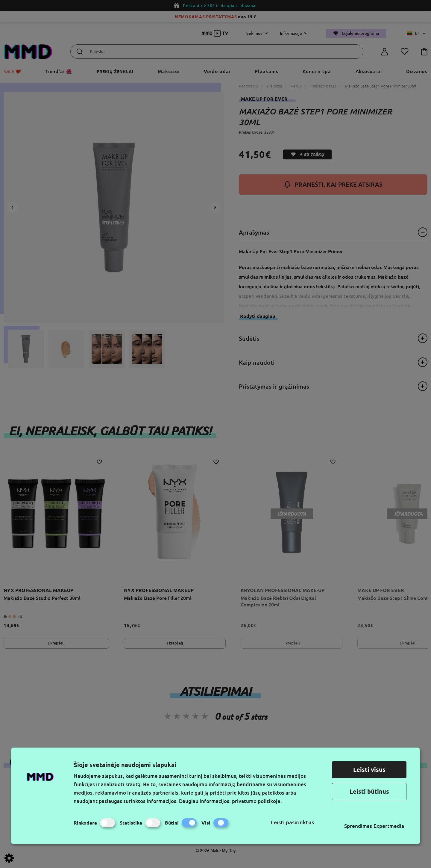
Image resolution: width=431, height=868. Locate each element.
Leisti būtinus (369, 791)
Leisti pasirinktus (292, 822)
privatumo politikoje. (257, 801)
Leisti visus (369, 770)
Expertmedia (389, 826)
